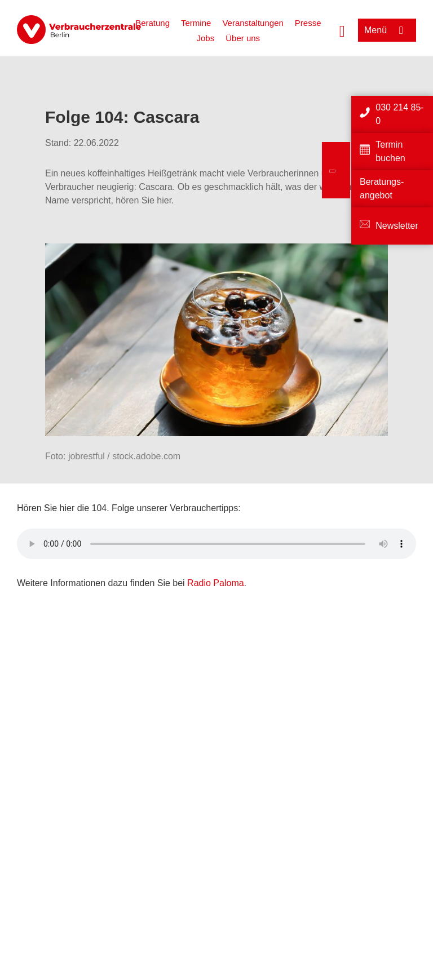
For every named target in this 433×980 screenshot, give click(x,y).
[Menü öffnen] (387, 30)
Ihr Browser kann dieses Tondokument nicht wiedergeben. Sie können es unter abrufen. (216, 544)
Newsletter (397, 226)
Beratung (153, 23)
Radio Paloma (216, 583)
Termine (196, 23)
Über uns (243, 38)
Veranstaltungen (253, 23)
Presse (308, 23)
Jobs (206, 38)
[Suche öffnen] (342, 30)
